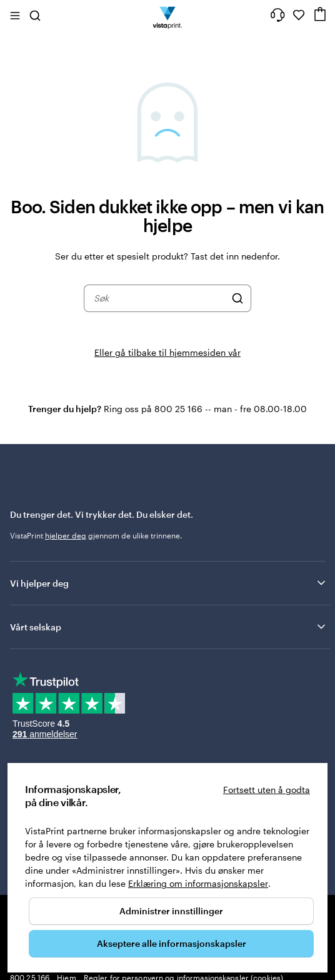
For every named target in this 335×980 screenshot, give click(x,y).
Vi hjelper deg (169, 583)
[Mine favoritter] (299, 15)
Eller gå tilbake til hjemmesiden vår (167, 352)
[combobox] (159, 298)
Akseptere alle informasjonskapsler (172, 943)
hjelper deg (66, 535)
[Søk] (237, 298)
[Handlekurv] (320, 14)
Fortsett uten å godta (267, 790)
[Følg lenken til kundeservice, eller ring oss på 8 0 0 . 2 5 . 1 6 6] (277, 15)
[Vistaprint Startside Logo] (168, 15)
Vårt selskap (169, 627)
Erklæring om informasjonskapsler (198, 883)
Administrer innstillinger (171, 911)
